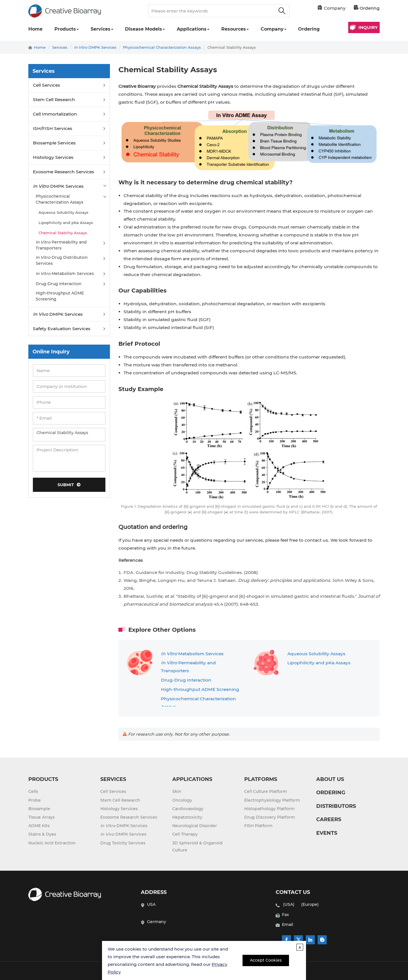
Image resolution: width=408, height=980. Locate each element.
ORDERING (331, 793)
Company (272, 29)
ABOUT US (330, 779)
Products (65, 29)
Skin (177, 791)
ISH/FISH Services (53, 128)
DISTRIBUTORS (336, 806)
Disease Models (144, 29)
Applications (192, 29)
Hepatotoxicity (187, 817)
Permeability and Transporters (61, 245)
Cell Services (46, 85)
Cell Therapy (185, 834)
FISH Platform (258, 826)
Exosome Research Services (63, 172)
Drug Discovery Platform (270, 817)
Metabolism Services (192, 654)
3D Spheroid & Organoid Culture (197, 846)
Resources (234, 29)
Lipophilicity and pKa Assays (319, 663)
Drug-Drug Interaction (186, 680)
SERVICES (113, 779)
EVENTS (327, 833)
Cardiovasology (188, 809)
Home (35, 29)
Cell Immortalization (55, 114)
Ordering (367, 8)
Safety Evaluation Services (62, 329)
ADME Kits (39, 826)
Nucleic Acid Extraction (52, 843)
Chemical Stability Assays (232, 47)
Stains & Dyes (42, 834)
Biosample (39, 809)
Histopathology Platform (269, 809)
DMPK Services (95, 47)
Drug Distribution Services (62, 260)
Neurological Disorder (195, 826)
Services (101, 29)
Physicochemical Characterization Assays (162, 47)
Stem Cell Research (54, 100)
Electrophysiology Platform (272, 800)
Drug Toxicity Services (123, 843)
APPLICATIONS (192, 779)
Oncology (182, 800)
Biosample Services (54, 143)
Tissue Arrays (42, 817)
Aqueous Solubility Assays (316, 654)
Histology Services (53, 157)
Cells (33, 791)
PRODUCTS (43, 779)
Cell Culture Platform (266, 791)
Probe (35, 800)
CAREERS (329, 819)
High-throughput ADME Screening (200, 689)
